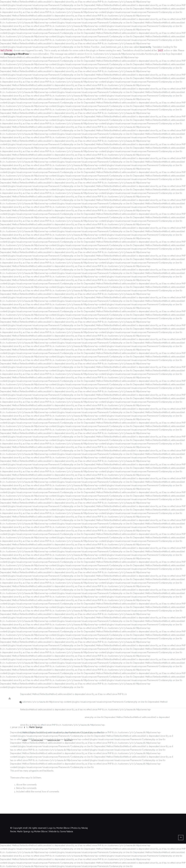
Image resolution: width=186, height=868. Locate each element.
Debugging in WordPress (16, 54)
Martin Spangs (36, 727)
